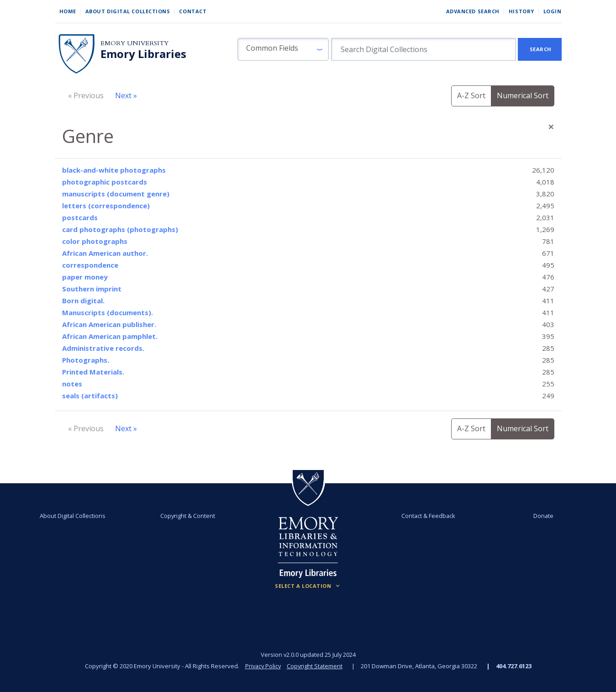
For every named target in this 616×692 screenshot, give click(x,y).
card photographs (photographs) (120, 229)
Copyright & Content (188, 516)
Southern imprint (92, 289)
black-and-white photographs (114, 170)
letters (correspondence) (106, 206)
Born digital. (83, 301)
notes (72, 384)
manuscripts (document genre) (116, 194)
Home (68, 11)
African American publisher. (109, 324)
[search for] (424, 49)
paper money (85, 277)
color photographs (95, 241)
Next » (126, 95)
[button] (283, 49)
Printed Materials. (93, 372)
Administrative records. (103, 348)
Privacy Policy (263, 666)
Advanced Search (473, 11)
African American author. (105, 253)
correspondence (90, 265)
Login (553, 11)
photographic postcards (105, 182)
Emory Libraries (143, 54)
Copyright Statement (316, 666)
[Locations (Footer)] (308, 586)
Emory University (134, 43)
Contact (193, 11)
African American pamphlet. (110, 336)
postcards (80, 217)
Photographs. (86, 360)
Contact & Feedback (428, 516)
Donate (543, 516)
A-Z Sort (471, 95)
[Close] (551, 127)
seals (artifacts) (90, 396)
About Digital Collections (128, 11)
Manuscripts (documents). (108, 312)
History (521, 11)
